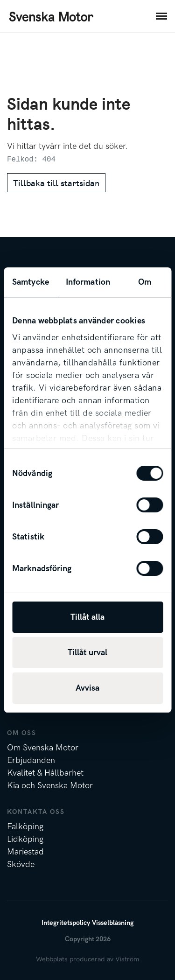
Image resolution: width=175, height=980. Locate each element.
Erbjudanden (31, 760)
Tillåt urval (87, 653)
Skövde (21, 864)
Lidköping (25, 839)
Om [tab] (145, 282)
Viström (127, 959)
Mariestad (25, 852)
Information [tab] (88, 282)
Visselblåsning (113, 923)
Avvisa (87, 688)
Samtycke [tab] (31, 282)
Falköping (25, 827)
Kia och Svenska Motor (50, 786)
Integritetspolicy (66, 923)
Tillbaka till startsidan (56, 183)
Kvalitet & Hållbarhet (45, 773)
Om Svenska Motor (43, 748)
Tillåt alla (87, 617)
